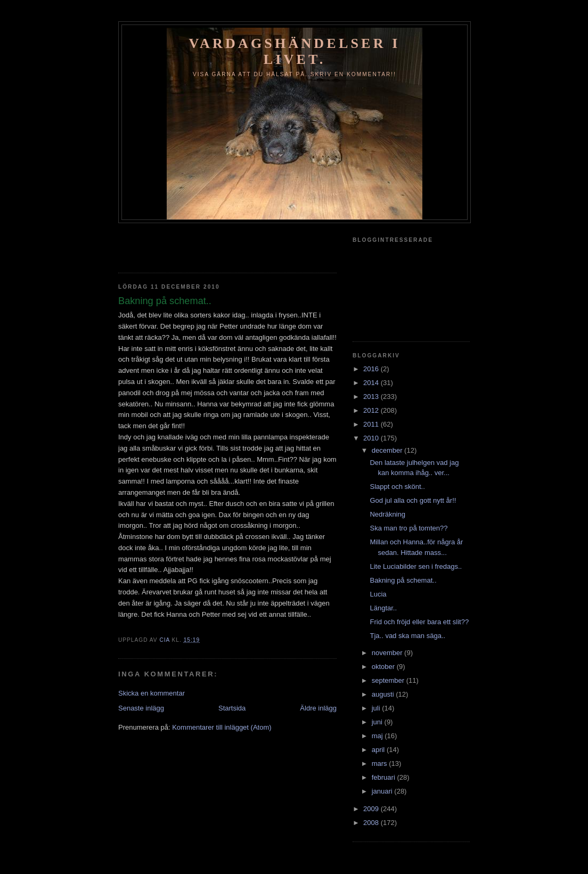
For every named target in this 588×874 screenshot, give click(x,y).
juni (378, 722)
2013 (372, 397)
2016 (372, 369)
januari (383, 791)
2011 (372, 424)
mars (381, 763)
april (379, 750)
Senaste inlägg (141, 708)
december (388, 450)
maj (378, 736)
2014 (372, 383)
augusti (384, 694)
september (389, 680)
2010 (372, 438)
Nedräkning (387, 514)
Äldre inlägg (318, 708)
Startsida (232, 708)
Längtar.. (383, 608)
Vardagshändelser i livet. (294, 51)
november (388, 653)
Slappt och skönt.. (397, 487)
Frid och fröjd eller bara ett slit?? (419, 622)
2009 (372, 809)
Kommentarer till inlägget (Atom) (222, 727)
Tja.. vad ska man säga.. (407, 636)
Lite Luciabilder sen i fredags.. (416, 566)
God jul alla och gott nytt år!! (413, 500)
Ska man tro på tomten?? (409, 528)
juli (377, 708)
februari (385, 777)
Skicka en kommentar (152, 693)
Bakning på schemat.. (403, 580)
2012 (372, 410)
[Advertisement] (181, 244)
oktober (384, 667)
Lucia (378, 594)
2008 (372, 823)
